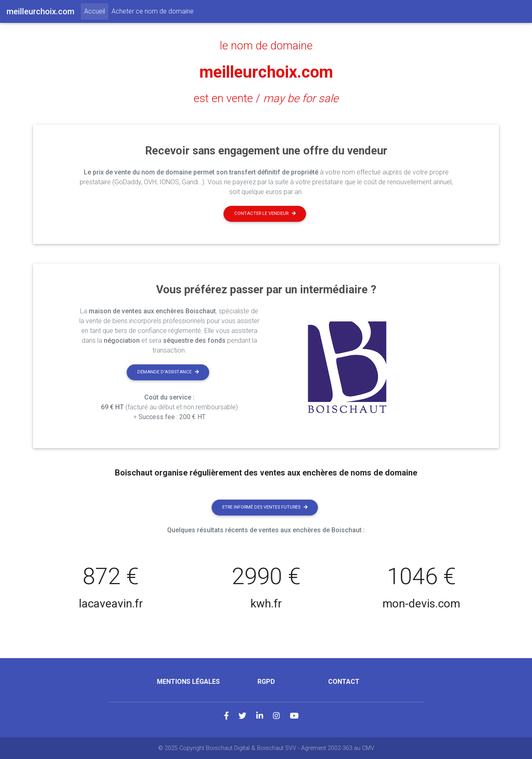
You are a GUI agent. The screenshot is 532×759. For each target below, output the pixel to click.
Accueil (96, 11)
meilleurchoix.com (266, 72)
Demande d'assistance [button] (168, 372)
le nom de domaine (266, 46)
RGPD (266, 682)
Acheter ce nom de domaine (153, 11)
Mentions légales (188, 682)
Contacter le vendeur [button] (265, 213)
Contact (344, 682)
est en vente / (266, 98)
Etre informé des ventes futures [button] (265, 507)
